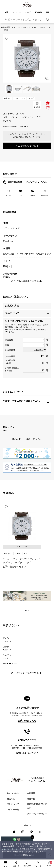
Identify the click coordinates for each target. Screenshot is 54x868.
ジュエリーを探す (12, 806)
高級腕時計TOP (7, 27)
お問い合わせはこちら (27, 753)
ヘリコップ (46, 27)
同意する (27, 855)
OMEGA (7, 656)
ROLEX (7, 640)
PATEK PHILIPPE (11, 665)
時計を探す (8, 796)
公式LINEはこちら (27, 721)
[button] (26, 611)
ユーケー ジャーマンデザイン (27, 27)
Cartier (7, 648)
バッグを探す (10, 816)
